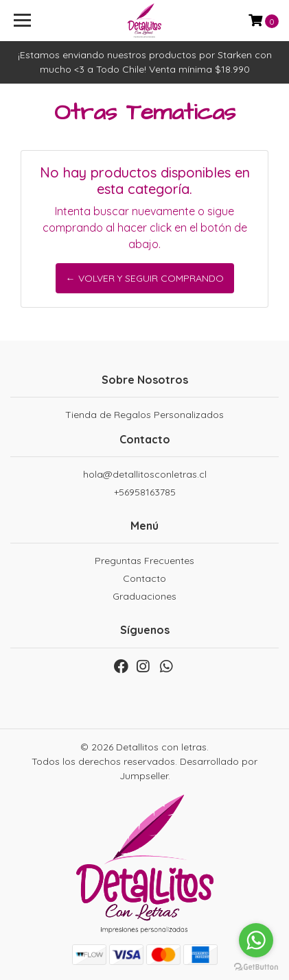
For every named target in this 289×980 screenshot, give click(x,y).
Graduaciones (144, 596)
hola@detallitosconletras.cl (145, 474)
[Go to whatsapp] (256, 940)
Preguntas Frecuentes (144, 561)
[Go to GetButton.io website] (256, 966)
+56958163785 (145, 492)
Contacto (144, 578)
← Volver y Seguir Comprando (145, 278)
